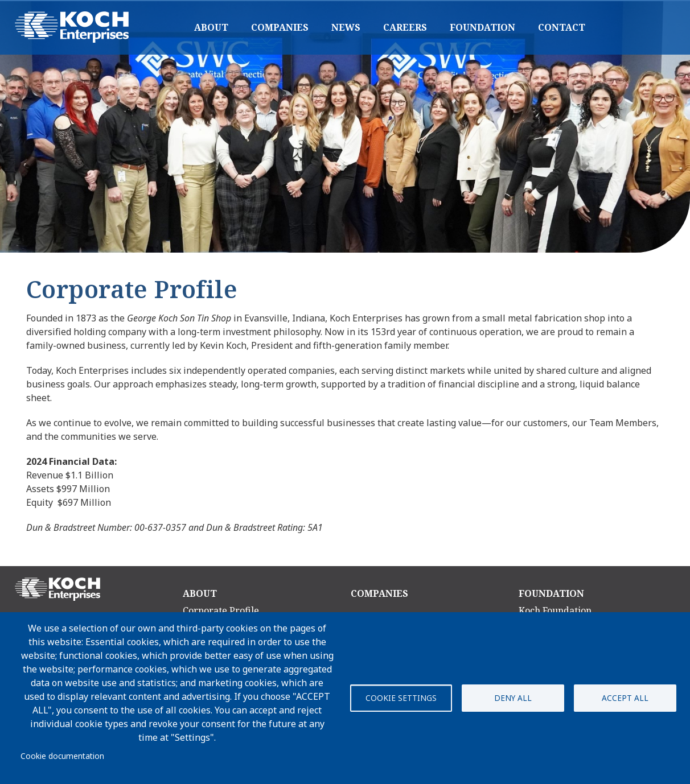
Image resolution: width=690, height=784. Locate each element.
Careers (405, 27)
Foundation (482, 27)
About (211, 27)
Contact (562, 27)
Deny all (513, 698)
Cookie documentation (62, 756)
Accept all (625, 698)
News (346, 27)
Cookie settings (401, 698)
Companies (280, 27)
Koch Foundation (555, 610)
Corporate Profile (221, 610)
